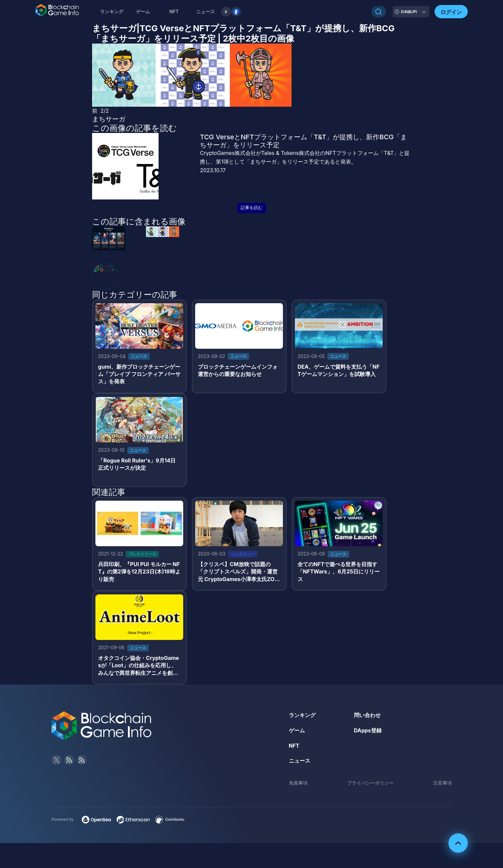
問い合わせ (367, 717)
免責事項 (298, 785)
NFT (174, 11)
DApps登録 (368, 733)
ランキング (112, 11)
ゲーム (143, 11)
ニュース (300, 763)
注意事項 (442, 785)
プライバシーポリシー (370, 785)
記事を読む (251, 208)
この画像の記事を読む (134, 128)
